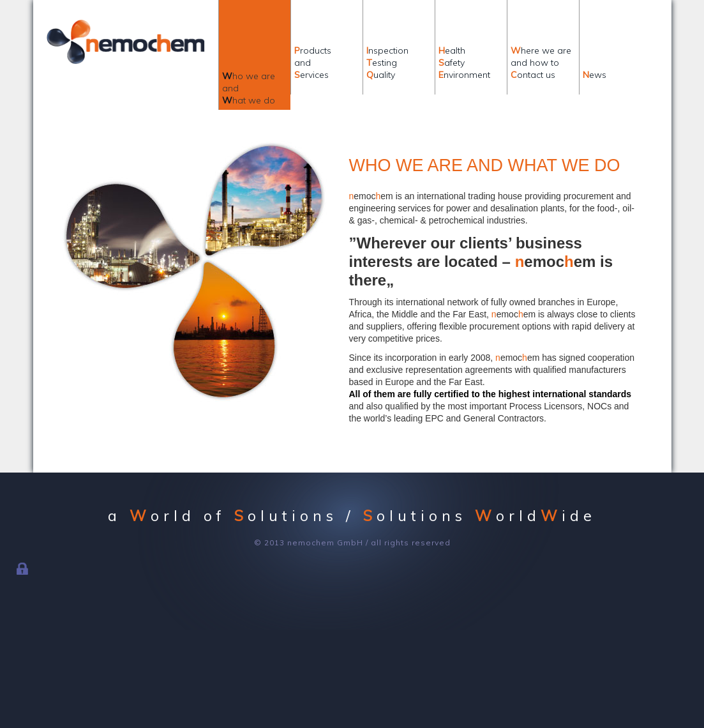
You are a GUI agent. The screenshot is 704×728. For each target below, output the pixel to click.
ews (595, 63)
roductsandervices (313, 63)
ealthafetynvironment (464, 63)
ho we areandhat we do (249, 88)
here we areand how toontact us (541, 63)
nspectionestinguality (387, 63)
